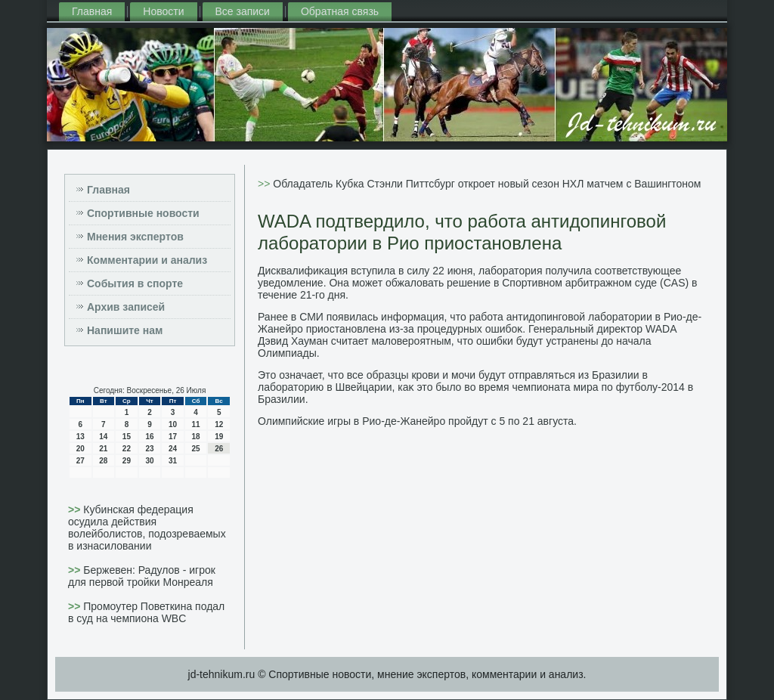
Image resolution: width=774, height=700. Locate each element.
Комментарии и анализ (147, 260)
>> (76, 510)
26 (219, 449)
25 (196, 449)
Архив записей (126, 307)
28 (103, 461)
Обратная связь (340, 11)
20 (80, 449)
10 (173, 424)
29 (127, 461)
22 (127, 449)
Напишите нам (125, 330)
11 (196, 424)
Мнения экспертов (135, 237)
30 (149, 461)
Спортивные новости (143, 213)
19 (219, 437)
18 (196, 437)
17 (173, 437)
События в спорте (135, 283)
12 (219, 424)
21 (103, 449)
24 (173, 449)
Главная (92, 11)
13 (80, 437)
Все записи (243, 11)
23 (149, 449)
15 (127, 437)
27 (80, 461)
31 (173, 461)
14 (103, 437)
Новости (163, 11)
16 (149, 437)
